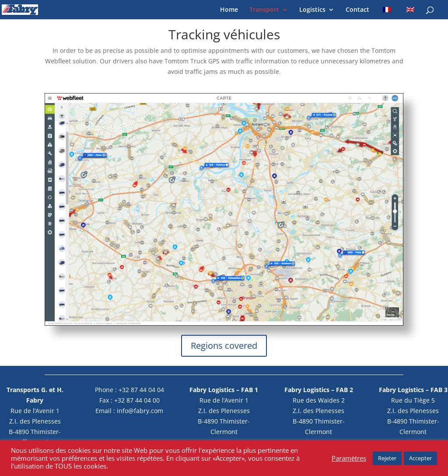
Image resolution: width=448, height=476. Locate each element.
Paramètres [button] (349, 458)
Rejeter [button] (387, 458)
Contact (357, 10)
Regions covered (224, 346)
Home (229, 10)
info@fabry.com (140, 411)
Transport (264, 10)
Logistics (312, 10)
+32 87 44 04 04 (141, 390)
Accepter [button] (420, 458)
